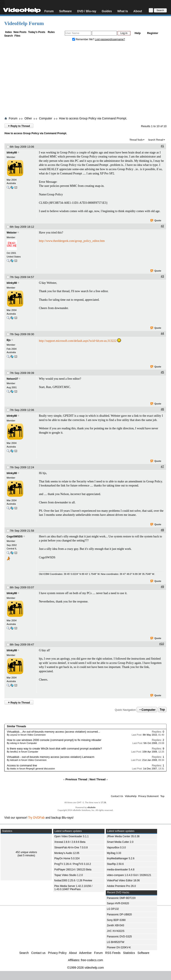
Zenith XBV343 (116, 925)
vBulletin (91, 807)
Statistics (129, 953)
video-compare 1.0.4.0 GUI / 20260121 (129, 875)
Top (162, 710)
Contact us (38, 953)
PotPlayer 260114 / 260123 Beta (73, 870)
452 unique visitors (26, 852)
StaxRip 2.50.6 (115, 864)
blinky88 (12, 153)
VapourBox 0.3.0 (116, 848)
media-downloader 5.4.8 (121, 870)
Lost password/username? (110, 39)
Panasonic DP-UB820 (119, 915)
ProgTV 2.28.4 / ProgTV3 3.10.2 (73, 864)
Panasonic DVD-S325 (119, 937)
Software (65, 11)
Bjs (9, 340)
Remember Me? (84, 39)
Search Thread (156, 140)
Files (17, 36)
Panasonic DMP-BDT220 (121, 898)
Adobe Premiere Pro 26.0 (121, 886)
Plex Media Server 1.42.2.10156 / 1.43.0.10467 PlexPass (73, 888)
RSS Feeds (113, 953)
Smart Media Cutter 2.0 (120, 842)
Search (9, 36)
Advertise (85, 953)
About (138, 11)
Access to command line (22, 765)
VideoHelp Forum (24, 23)
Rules (51, 32)
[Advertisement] (85, 80)
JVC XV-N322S (116, 931)
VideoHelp (131, 796)
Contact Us (117, 796)
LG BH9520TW (116, 942)
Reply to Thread (19, 126)
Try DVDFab (36, 818)
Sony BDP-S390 (116, 920)
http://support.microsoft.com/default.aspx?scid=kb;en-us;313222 (78, 341)
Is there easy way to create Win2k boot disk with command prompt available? (54, 749)
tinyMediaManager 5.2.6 (121, 858)
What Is (123, 11)
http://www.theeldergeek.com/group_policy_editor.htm (72, 241)
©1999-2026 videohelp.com (85, 968)
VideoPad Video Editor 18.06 (123, 880)
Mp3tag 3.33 (114, 853)
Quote (156, 221)
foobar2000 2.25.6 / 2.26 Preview (73, 880)
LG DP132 (113, 909)
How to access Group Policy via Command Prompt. (93, 118)
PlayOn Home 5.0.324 (67, 858)
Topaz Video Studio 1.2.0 (69, 875)
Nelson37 (12, 379)
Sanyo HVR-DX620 (118, 903)
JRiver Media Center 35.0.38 (123, 836)
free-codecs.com (92, 960)
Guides (107, 11)
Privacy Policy (57, 953)
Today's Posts (37, 32)
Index (8, 32)
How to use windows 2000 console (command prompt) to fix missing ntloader (54, 740)
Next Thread (98, 779)
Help (138, 33)
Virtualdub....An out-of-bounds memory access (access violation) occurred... (53, 732)
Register (153, 33)
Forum (49, 11)
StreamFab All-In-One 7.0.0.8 (71, 848)
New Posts (20, 32)
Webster (12, 233)
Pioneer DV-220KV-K (119, 947)
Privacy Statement (148, 796)
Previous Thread (76, 779)
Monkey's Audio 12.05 (67, 853)
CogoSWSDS (15, 537)
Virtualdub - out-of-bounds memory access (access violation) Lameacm (51, 757)
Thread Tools (136, 140)
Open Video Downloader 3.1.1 (71, 836)
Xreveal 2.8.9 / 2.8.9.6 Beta (70, 842)
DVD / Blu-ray (87, 11)
